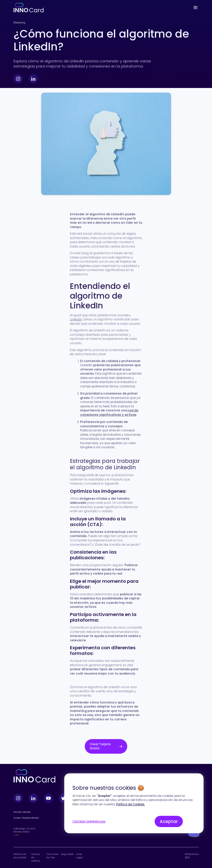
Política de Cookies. (131, 804)
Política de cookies (36, 858)
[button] (196, 8)
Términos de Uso (52, 856)
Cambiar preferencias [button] (89, 821)
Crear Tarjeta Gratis (26, 818)
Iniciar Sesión (22, 812)
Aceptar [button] (169, 821)
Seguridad (67, 854)
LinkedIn (76, 320)
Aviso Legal (79, 856)
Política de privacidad (20, 856)
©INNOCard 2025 (192, 856)
